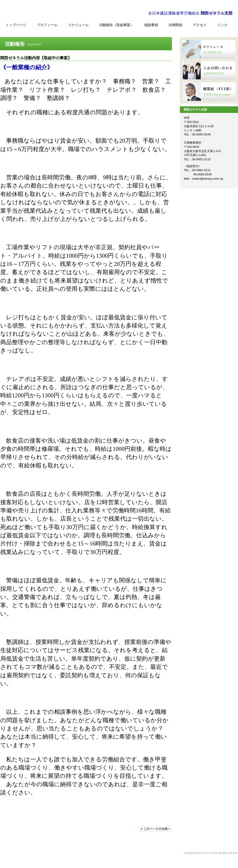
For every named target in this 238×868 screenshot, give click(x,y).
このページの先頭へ (155, 829)
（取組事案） (116, 25)
